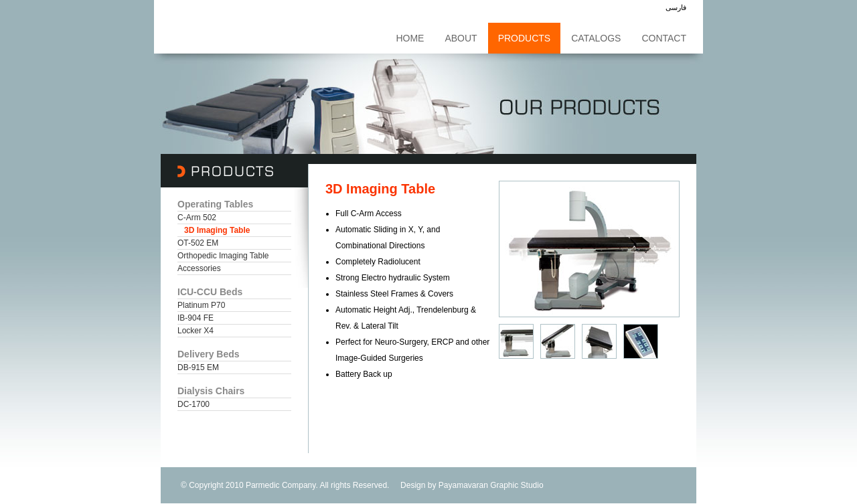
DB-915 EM (198, 367)
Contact (664, 38)
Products (525, 38)
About (461, 38)
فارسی (676, 7)
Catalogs (596, 38)
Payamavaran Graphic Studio (491, 485)
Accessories (199, 268)
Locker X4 (196, 331)
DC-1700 (193, 404)
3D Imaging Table (217, 230)
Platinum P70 (201, 305)
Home (410, 38)
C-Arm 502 (197, 218)
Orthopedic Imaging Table (223, 256)
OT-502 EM (198, 243)
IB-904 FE (196, 318)
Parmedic (263, 485)
